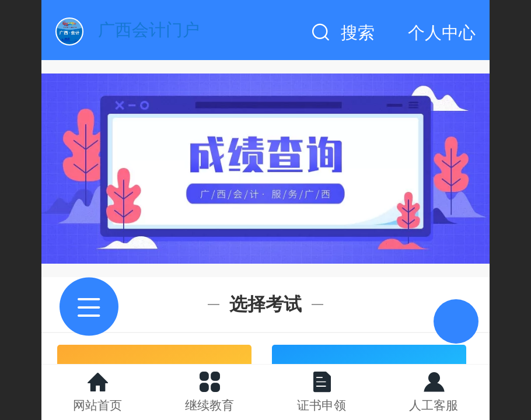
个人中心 (442, 33)
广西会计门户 (149, 30)
